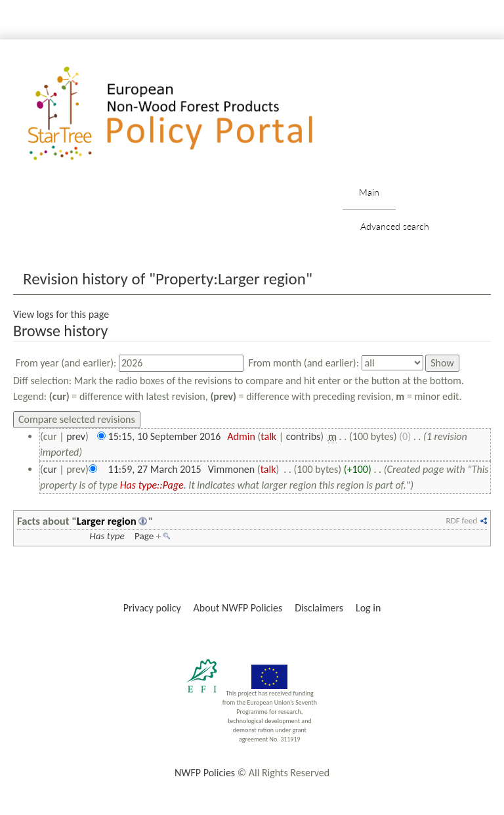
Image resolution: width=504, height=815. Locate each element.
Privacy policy (152, 608)
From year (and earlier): (66, 363)
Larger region (107, 521)
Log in (368, 608)
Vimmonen (232, 469)
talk (268, 436)
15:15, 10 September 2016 (165, 436)
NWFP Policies (205, 773)
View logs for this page (61, 314)
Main (369, 192)
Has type (107, 536)
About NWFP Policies (238, 608)
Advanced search (395, 226)
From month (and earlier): (304, 363)
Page (144, 536)
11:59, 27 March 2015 (155, 469)
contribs (304, 436)
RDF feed (462, 520)
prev (76, 436)
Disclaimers (319, 608)
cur (50, 469)
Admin (241, 436)
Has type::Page (152, 485)
